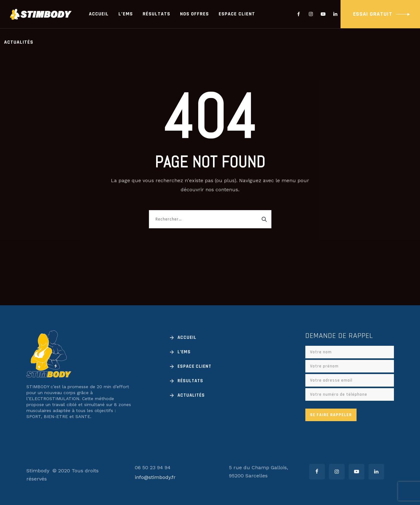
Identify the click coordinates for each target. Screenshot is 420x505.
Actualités (19, 42)
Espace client (237, 14)
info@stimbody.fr (155, 477)
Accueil (99, 14)
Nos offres (194, 14)
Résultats (156, 14)
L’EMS (126, 14)
